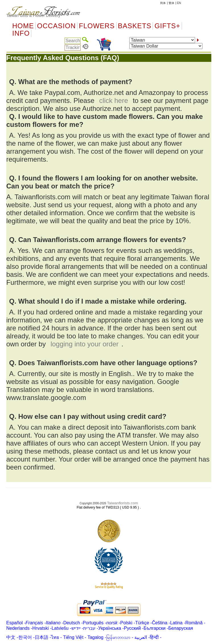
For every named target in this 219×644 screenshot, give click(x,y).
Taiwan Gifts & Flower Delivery (33, 15)
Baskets (135, 26)
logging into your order (84, 344)
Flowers (97, 26)
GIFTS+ (167, 26)
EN (179, 3)
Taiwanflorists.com (123, 503)
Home (23, 26)
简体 (163, 3)
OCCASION (56, 26)
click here (113, 100)
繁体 (171, 3)
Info (21, 33)
